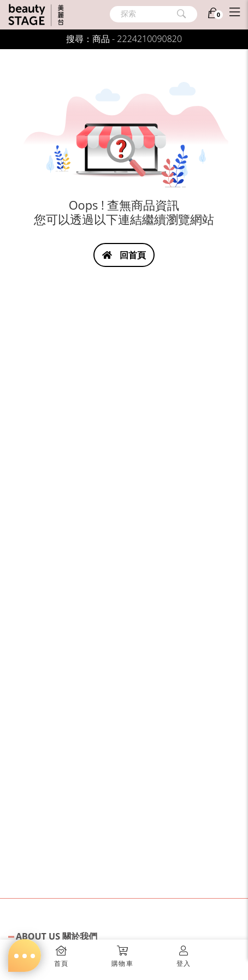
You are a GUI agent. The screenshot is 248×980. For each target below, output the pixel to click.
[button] (122, 953)
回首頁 (124, 255)
